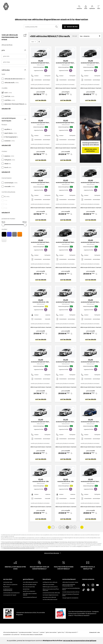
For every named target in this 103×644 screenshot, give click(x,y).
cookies (42, 632)
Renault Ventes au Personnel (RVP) (71, 595)
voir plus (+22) (6, 145)
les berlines (26, 589)
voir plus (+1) (6, 212)
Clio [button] (33, 42)
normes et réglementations (50, 595)
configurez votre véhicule (50, 582)
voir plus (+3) (6, 172)
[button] (33, 42)
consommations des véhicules (51, 593)
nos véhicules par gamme (30, 582)
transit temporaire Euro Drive (71, 592)
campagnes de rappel (10, 595)
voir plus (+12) (6, 108)
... (57, 527)
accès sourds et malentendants (8, 590)
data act (36, 632)
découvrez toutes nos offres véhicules (51, 590)
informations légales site (10, 632)
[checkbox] (3, 79)
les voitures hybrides (29, 587)
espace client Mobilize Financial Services (69, 585)
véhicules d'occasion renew (70, 582)
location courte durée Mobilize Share (71, 589)
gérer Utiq (61, 632)
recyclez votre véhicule (49, 597)
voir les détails (41, 100)
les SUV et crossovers (29, 591)
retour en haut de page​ (52, 553)
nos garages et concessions (70, 598)
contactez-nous (8, 582)
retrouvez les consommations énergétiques (80, 640)
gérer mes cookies (51, 632)
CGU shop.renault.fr (71, 632)
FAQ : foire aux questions (10, 584)
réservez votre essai (48, 584)
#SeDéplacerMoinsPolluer (53, 640)
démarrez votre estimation (91, 150)
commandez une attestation (11, 593)
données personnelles (25, 632)
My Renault (6, 587)
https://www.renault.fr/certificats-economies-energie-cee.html (19, 548)
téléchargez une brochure (50, 587)
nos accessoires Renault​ (30, 597)
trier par (75, 36)
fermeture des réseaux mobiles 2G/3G (32, 635)
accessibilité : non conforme (11, 635)
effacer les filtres (7, 45)
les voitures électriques (30, 584)
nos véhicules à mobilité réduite (30, 594)
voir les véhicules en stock (50, 599)
